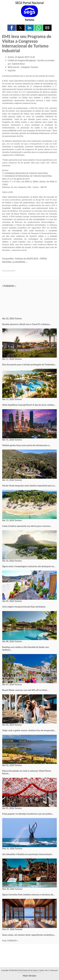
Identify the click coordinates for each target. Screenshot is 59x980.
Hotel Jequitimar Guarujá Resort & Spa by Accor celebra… (29, 405)
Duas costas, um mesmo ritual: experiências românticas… (29, 935)
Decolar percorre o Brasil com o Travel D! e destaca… (27, 324)
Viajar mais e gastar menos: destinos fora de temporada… (29, 730)
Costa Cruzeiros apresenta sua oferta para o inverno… (27, 526)
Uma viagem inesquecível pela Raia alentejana (24, 607)
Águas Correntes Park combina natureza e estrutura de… (28, 895)
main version (29, 976)
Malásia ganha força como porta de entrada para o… (27, 445)
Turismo (30, 20)
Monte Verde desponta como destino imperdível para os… (29, 486)
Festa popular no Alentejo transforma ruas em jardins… (28, 814)
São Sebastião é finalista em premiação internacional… (28, 854)
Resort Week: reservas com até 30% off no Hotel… (25, 690)
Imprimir (12, 70)
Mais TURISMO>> (10, 941)
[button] (12, 28)
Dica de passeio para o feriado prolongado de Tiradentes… (29, 365)
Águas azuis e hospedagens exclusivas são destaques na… (29, 566)
